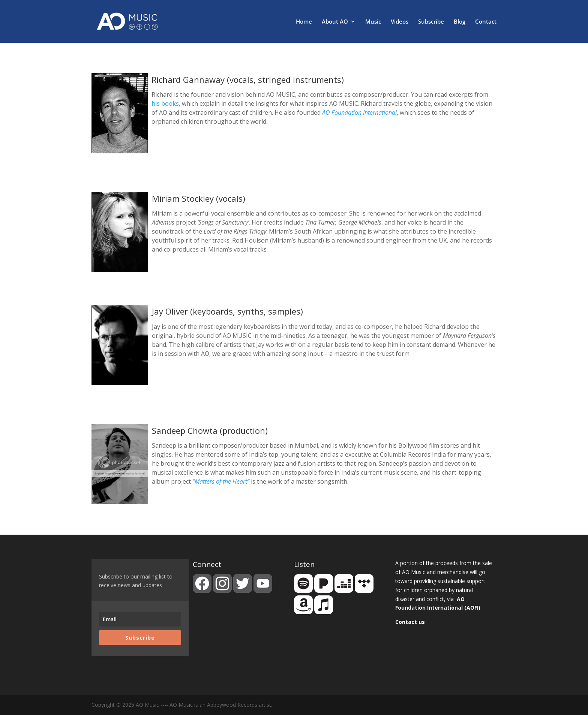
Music (373, 22)
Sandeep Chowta (185, 430)
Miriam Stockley (183, 198)
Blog (460, 22)
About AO (335, 22)
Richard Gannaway (188, 79)
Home (304, 22)
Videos (400, 22)
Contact (486, 22)
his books (165, 103)
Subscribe (431, 22)
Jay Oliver (170, 311)
